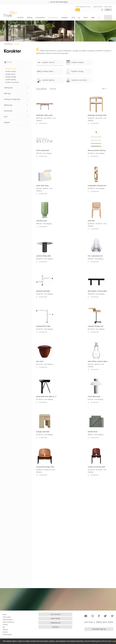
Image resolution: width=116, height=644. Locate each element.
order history (55, 618)
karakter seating (11, 71)
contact (5, 624)
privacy (5, 632)
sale (93, 17)
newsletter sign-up (99, 629)
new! (73, 17)
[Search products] (92, 10)
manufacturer (53, 17)
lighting (30, 17)
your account (56, 614)
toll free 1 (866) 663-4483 (99, 622)
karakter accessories (12, 82)
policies (5, 629)
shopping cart (55, 623)
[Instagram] (93, 616)
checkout (55, 627)
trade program (108, 7)
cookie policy (7, 634)
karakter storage (11, 77)
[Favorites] (99, 18)
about (86, 17)
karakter (17, 44)
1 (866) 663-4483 (98, 7)
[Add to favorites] (37, 123)
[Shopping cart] (108, 18)
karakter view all (11, 69)
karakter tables (10, 74)
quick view (43, 123)
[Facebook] (99, 616)
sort (104, 89)
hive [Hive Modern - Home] (10, 14)
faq (4, 627)
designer (65, 17)
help (78, 10)
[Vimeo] (112, 616)
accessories (40, 17)
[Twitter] (105, 616)
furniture (20, 17)
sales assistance (9, 622)
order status (7, 617)
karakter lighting (11, 80)
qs (79, 17)
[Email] (86, 616)
